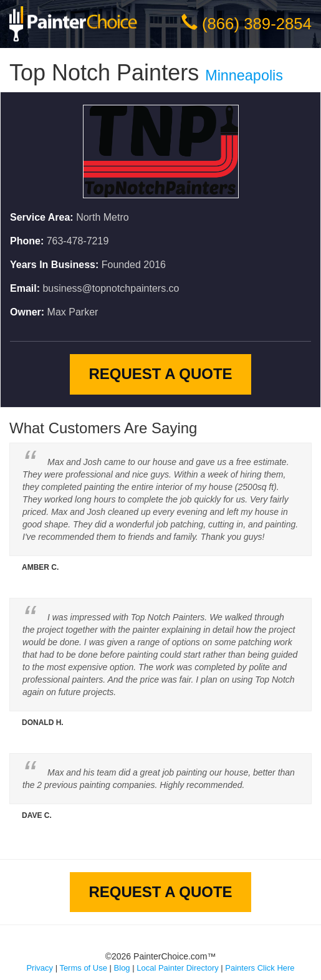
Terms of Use (83, 968)
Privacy (40, 968)
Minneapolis (244, 75)
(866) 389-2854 (257, 24)
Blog (122, 968)
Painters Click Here (260, 968)
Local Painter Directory (178, 968)
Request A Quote (160, 374)
